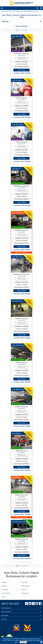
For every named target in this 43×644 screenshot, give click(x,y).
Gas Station (16, 169)
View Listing (21, 70)
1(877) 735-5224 (10, 604)
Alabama (4, 582)
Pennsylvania (25, 593)
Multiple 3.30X (22, 58)
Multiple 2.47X (22, 455)
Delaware (4, 586)
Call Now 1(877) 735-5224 (21, 73)
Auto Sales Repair (18, 345)
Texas (3, 597)
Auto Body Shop (18, 36)
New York (24, 590)
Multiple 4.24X (22, 323)
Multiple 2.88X (22, 147)
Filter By (6, 21)
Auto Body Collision (19, 389)
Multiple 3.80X (22, 279)
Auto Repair (16, 433)
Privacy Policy (28, 640)
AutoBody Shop (18, 301)
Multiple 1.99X (22, 235)
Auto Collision (17, 80)
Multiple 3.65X (22, 102)
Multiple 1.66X (22, 500)
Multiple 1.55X (22, 411)
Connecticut (25, 582)
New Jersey (5, 590)
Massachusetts (25, 586)
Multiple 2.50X (22, 191)
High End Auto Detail (19, 522)
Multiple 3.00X (22, 367)
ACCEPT (23, 642)
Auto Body (16, 477)
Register (40, 5)
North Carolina (6, 593)
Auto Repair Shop (18, 213)
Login (34, 5)
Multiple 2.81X (22, 544)
